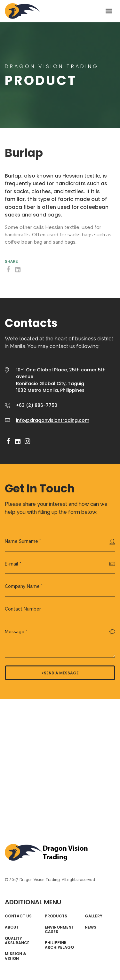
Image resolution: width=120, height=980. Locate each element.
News (91, 927)
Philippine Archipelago (59, 945)
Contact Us (18, 916)
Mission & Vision (16, 956)
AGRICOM (22, 11)
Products (56, 916)
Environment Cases (59, 930)
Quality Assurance (17, 941)
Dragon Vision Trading (46, 853)
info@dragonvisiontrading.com (53, 420)
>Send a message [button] (60, 673)
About (12, 927)
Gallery (94, 916)
